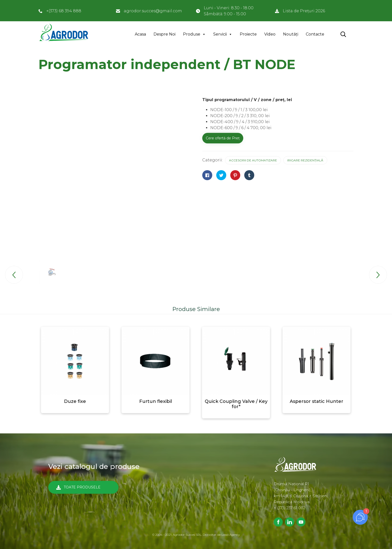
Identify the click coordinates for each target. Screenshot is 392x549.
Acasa (140, 34)
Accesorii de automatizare (253, 160)
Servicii (220, 34)
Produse (192, 34)
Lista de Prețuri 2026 (304, 11)
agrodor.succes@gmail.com (153, 11)
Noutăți (291, 34)
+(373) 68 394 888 (64, 11)
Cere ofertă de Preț (223, 138)
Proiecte (248, 34)
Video (270, 34)
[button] (83, 487)
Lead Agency (231, 535)
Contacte (315, 34)
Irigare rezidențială (305, 160)
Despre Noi (164, 34)
